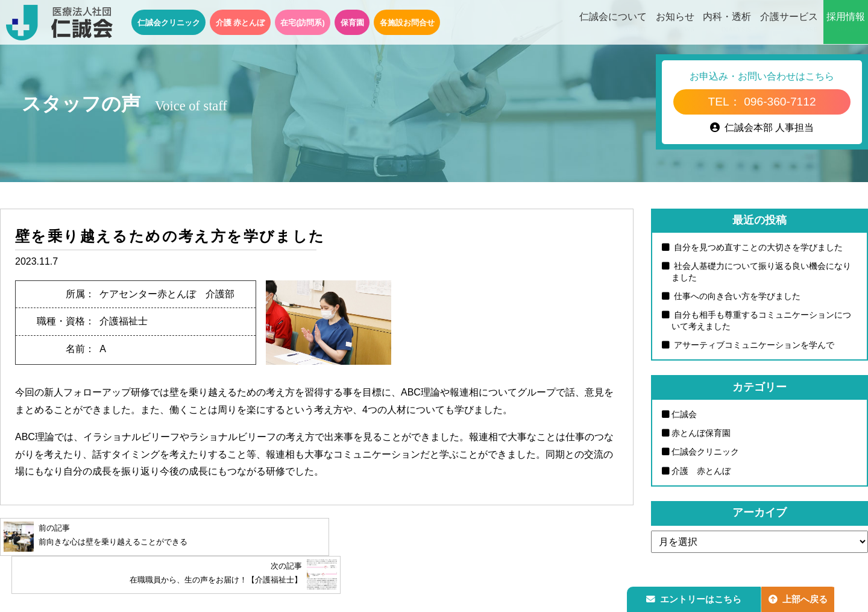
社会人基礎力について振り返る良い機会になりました (761, 272)
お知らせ (675, 23)
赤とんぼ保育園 (701, 434)
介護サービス (789, 23)
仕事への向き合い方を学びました (736, 297)
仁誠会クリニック (169, 23)
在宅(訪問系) (303, 23)
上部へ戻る (801, 598)
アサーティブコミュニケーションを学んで (753, 345)
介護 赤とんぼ (241, 23)
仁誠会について (613, 23)
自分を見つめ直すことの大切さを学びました (757, 247)
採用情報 (846, 23)
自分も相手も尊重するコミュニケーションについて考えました (761, 321)
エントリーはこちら (695, 598)
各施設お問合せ (407, 23)
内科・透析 (727, 23)
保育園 (352, 23)
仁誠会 (684, 415)
